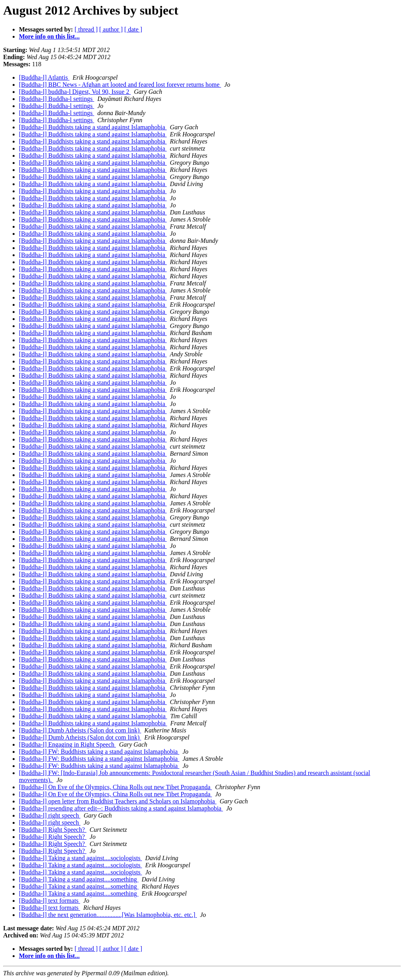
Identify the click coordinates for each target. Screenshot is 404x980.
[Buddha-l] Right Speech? (53, 830)
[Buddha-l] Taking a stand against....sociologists (80, 858)
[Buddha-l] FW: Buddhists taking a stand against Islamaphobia (99, 752)
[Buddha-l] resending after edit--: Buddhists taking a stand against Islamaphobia (121, 808)
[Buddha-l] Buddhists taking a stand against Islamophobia (93, 716)
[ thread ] (86, 29)
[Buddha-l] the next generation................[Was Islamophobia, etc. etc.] (108, 915)
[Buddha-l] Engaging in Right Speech (67, 744)
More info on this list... (49, 36)
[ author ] (111, 29)
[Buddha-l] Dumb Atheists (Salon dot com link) (80, 730)
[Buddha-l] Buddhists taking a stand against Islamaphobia (93, 127)
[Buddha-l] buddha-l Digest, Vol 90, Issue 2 (75, 92)
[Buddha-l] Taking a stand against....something (79, 879)
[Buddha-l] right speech (50, 815)
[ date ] (133, 29)
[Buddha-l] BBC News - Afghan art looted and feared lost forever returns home (120, 85)
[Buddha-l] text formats (50, 901)
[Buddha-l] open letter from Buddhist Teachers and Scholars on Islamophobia (118, 801)
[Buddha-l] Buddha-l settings (57, 99)
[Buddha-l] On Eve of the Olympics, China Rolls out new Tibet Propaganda (115, 787)
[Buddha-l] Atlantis (44, 77)
